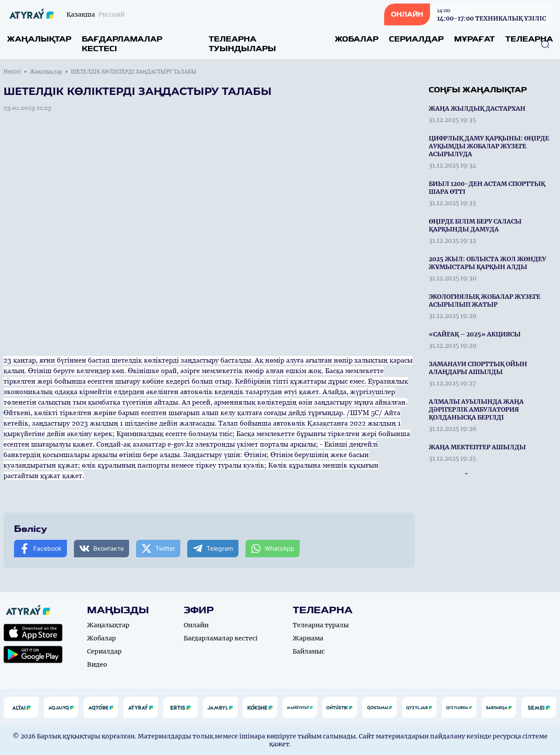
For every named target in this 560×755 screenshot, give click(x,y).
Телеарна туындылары (242, 44)
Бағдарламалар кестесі (122, 44)
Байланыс (309, 651)
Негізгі (12, 72)
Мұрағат (474, 39)
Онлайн (196, 625)
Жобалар (357, 39)
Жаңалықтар (39, 39)
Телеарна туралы (321, 625)
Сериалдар (416, 39)
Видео (97, 664)
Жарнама (308, 638)
